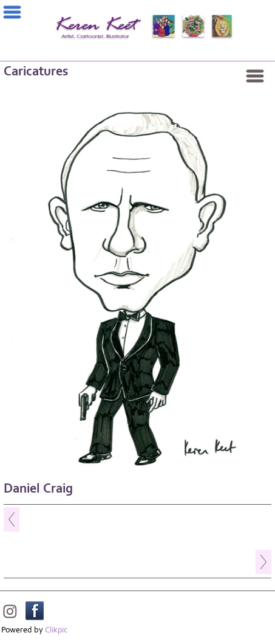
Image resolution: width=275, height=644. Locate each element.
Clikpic (56, 630)
